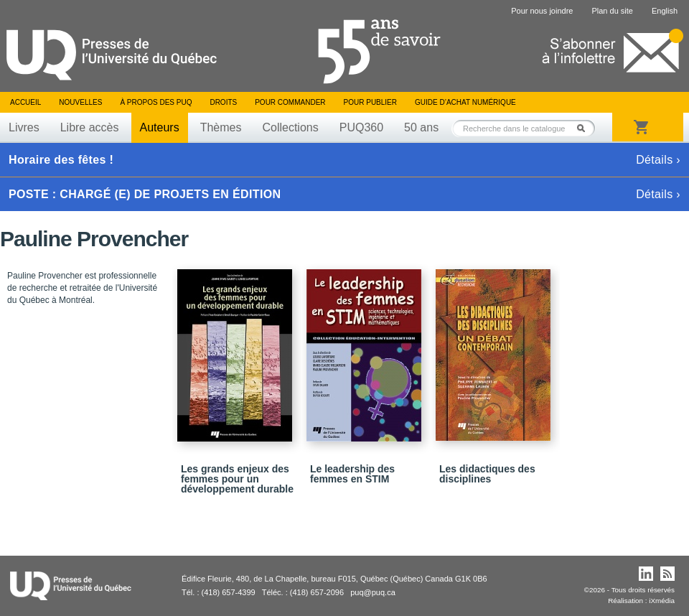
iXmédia (662, 601)
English (665, 11)
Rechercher (585, 128)
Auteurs (160, 127)
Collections (290, 127)
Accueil (25, 102)
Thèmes (221, 127)
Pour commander (290, 102)
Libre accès (90, 127)
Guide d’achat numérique (465, 102)
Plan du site (612, 11)
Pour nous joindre (542, 11)
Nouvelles (80, 102)
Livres (24, 127)
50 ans (421, 127)
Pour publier (370, 102)
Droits (223, 102)
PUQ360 (361, 127)
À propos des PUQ (156, 102)
